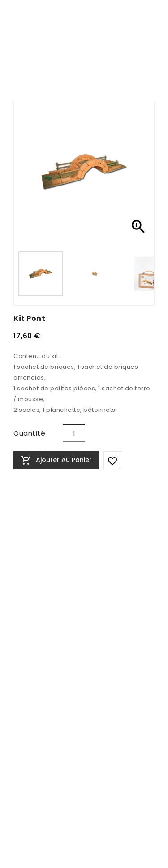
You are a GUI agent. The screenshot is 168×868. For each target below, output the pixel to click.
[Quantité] (74, 433)
